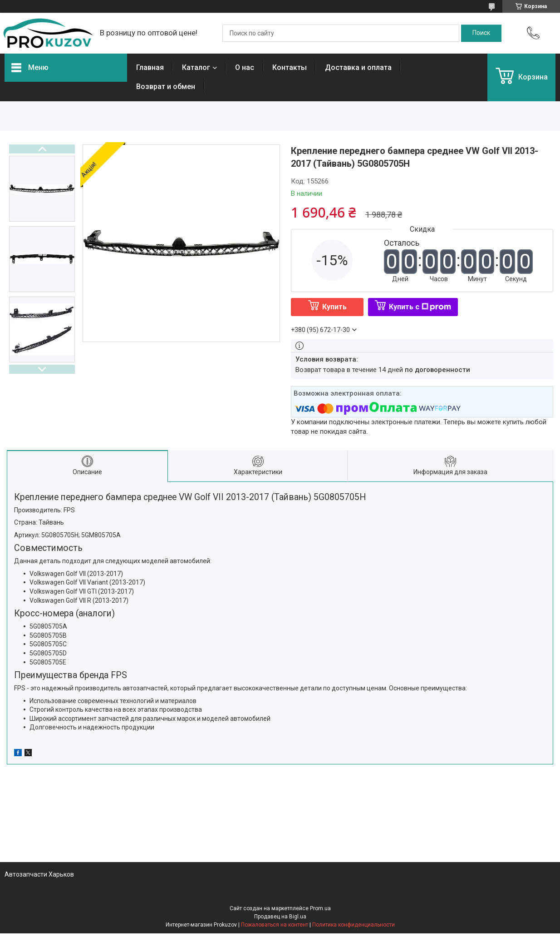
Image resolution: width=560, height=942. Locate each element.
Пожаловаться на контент (275, 925)
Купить (334, 307)
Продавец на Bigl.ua (280, 917)
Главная (150, 67)
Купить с (420, 307)
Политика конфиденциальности (354, 925)
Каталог (196, 67)
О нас (245, 67)
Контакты (290, 67)
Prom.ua (320, 908)
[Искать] (481, 33)
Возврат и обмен (166, 87)
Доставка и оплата (358, 67)
